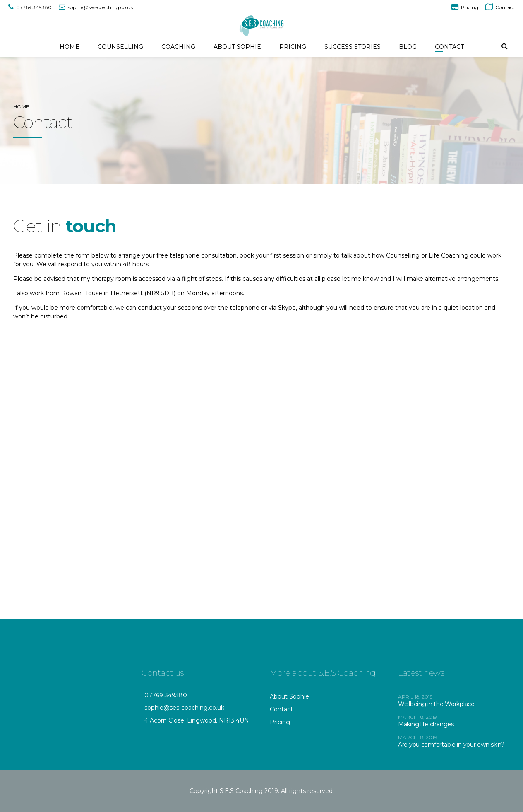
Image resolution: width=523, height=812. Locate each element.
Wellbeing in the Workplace (436, 704)
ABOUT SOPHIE (237, 47)
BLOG (408, 47)
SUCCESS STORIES (353, 47)
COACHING (178, 47)
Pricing (280, 722)
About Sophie (289, 696)
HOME (70, 47)
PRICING (293, 47)
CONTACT (449, 47)
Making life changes (426, 724)
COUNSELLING (120, 47)
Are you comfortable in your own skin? (451, 745)
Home (21, 107)
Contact (281, 709)
